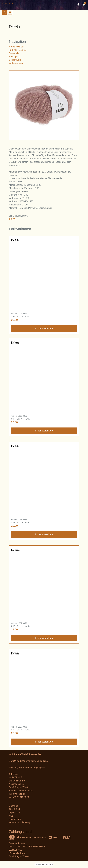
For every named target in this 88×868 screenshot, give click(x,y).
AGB (11, 816)
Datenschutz (15, 819)
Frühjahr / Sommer (18, 50)
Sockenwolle (15, 60)
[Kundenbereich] (79, 4)
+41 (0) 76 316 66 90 (19, 797)
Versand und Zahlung (19, 822)
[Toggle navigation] (10, 12)
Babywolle (14, 53)
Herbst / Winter (16, 47)
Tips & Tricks (15, 809)
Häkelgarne (15, 57)
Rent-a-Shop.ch (47, 864)
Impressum (14, 813)
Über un (13, 806)
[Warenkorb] (84, 4)
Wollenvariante (16, 63)
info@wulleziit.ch (17, 794)
